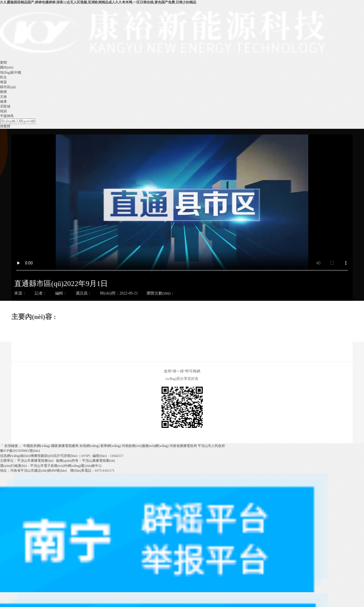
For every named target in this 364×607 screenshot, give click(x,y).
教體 (3, 92)
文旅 (3, 97)
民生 (3, 77)
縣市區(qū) (8, 87)
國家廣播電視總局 (65, 446)
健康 (3, 101)
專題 (3, 82)
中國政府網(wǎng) (37, 446)
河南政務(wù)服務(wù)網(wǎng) (145, 446)
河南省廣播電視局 (183, 446)
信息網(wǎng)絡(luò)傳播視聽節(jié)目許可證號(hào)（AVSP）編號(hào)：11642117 (62, 456)
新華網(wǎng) (111, 446)
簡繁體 (5, 126)
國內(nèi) (7, 67)
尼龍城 (5, 106)
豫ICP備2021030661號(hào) (20, 451)
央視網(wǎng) (90, 446)
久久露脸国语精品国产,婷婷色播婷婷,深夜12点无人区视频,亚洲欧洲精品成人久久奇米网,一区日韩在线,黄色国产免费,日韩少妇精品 (98, 2)
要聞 (3, 63)
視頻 (3, 111)
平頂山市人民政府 (211, 446)
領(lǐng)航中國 (11, 72)
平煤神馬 (7, 116)
